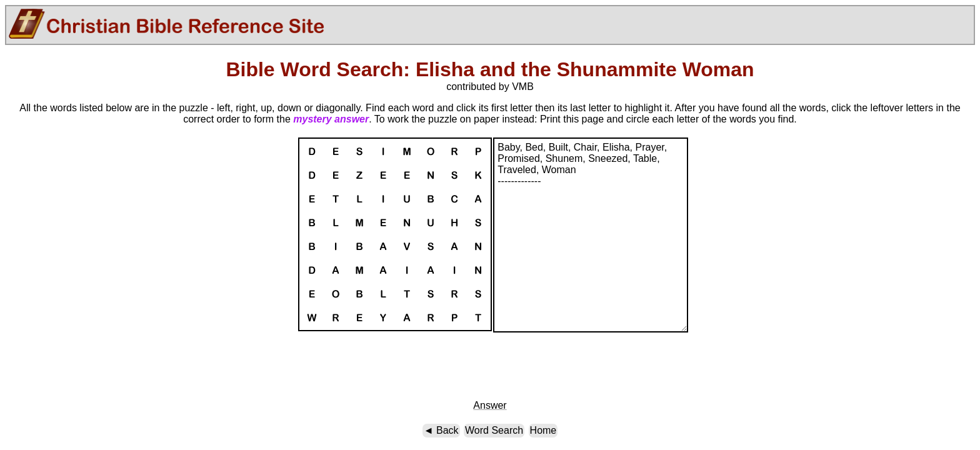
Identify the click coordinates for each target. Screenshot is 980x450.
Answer (490, 405)
